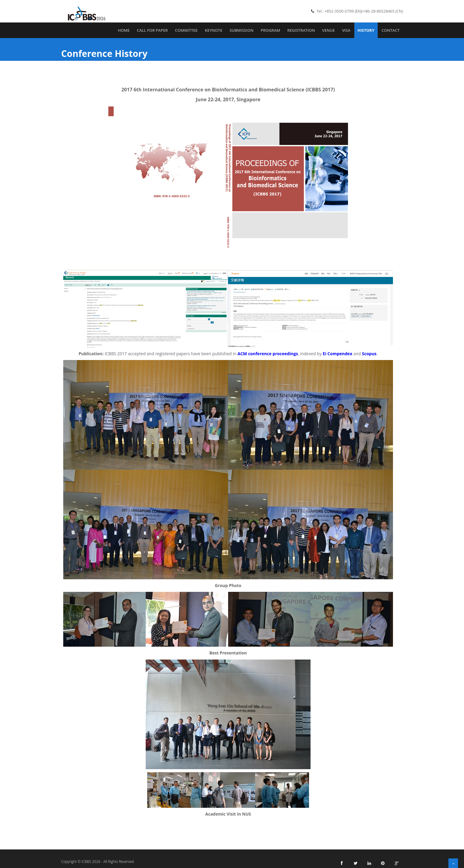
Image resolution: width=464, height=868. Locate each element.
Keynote (213, 30)
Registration (301, 30)
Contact (391, 30)
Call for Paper (152, 30)
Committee (186, 30)
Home (124, 30)
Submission (242, 30)
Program (271, 30)
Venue (329, 30)
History (366, 30)
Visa (346, 30)
